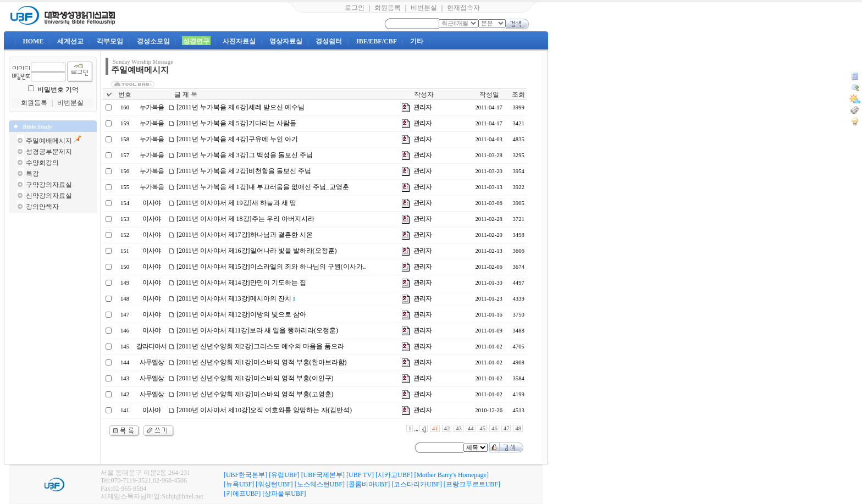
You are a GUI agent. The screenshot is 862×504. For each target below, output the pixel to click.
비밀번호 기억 (58, 90)
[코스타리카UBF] (416, 484)
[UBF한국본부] (245, 475)
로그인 (355, 8)
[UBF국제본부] (323, 475)
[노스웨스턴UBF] (320, 484)
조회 (518, 95)
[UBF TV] (360, 475)
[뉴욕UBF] (239, 484)
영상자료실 (286, 41)
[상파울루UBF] (284, 494)
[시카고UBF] (394, 475)
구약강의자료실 (49, 185)
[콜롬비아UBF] (368, 484)
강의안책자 (42, 207)
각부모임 (110, 41)
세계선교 (70, 41)
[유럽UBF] (284, 475)
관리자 (422, 107)
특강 (32, 174)
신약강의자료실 (49, 196)
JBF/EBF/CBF (376, 41)
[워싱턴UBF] (274, 484)
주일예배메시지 (49, 141)
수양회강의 (42, 163)
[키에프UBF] (242, 494)
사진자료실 (239, 41)
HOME (33, 41)
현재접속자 (463, 8)
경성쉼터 (329, 41)
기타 (417, 41)
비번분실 (424, 8)
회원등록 (388, 8)
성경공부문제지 (49, 152)
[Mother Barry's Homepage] (451, 475)
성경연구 (196, 41)
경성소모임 (153, 41)
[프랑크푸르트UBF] (472, 484)
